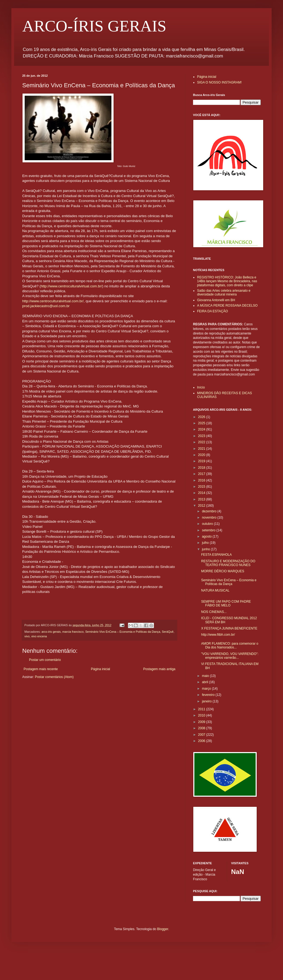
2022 (202, 442)
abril (205, 682)
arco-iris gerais (51, 632)
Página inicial (100, 669)
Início (201, 387)
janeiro (207, 701)
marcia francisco (73, 632)
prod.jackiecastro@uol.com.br (46, 306)
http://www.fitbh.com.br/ (218, 635)
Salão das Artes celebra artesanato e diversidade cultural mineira (224, 293)
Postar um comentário (45, 660)
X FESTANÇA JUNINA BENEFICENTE (229, 628)
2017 (202, 474)
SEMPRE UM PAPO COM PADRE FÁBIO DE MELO (226, 603)
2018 (202, 468)
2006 (202, 741)
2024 (202, 429)
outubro (208, 524)
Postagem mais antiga (159, 669)
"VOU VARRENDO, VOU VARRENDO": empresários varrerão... (230, 656)
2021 (202, 449)
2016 (202, 480)
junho (206, 549)
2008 (202, 728)
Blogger (163, 929)
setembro (209, 530)
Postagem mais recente (41, 669)
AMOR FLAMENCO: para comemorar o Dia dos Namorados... (230, 645)
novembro (210, 518)
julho (206, 543)
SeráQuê (168, 632)
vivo (27, 636)
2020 (202, 455)
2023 (202, 436)
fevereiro (209, 695)
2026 (202, 417)
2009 (202, 722)
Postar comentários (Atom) (54, 677)
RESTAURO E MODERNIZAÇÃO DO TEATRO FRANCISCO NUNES (228, 563)
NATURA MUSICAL (215, 590)
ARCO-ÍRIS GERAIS (94, 26)
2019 (202, 461)
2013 (202, 499)
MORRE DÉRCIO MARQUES (223, 571)
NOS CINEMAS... (214, 612)
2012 (202, 506)
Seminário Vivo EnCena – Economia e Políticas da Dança (123, 632)
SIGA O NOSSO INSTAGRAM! (219, 82)
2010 (202, 715)
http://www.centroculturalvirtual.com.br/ (71, 286)
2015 (202, 487)
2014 (202, 493)
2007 (202, 735)
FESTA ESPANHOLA (216, 555)
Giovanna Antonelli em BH (216, 300)
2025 (202, 423)
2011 (202, 709)
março (207, 689)
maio (206, 676)
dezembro (210, 511)
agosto (207, 536)
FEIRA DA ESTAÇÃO (213, 311)
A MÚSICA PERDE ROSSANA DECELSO (227, 306)
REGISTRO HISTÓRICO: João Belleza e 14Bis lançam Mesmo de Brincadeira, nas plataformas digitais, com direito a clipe (227, 281)
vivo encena (39, 636)
